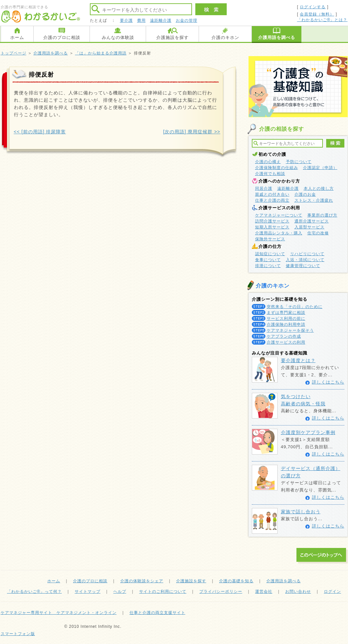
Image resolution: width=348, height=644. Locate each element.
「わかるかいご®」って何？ (34, 592)
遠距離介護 (161, 20)
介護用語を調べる (277, 37)
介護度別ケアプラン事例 (308, 432)
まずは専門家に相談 (286, 313)
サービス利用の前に (286, 319)
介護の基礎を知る (236, 581)
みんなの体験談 (118, 37)
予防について (299, 162)
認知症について (270, 254)
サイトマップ (88, 592)
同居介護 (264, 188)
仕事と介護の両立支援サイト (157, 613)
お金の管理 (187, 20)
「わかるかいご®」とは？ (322, 20)
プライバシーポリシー (221, 592)
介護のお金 (305, 194)
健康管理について (303, 266)
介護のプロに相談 (62, 37)
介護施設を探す (173, 37)
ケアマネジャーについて (279, 215)
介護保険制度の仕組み (277, 168)
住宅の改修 (318, 233)
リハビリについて (307, 254)
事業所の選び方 (322, 215)
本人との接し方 (319, 188)
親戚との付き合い (272, 194)
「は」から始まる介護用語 (101, 53)
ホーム (17, 37)
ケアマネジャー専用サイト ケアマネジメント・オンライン (59, 613)
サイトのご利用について (163, 592)
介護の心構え (268, 162)
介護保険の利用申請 (286, 324)
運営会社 (264, 592)
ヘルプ (120, 592)
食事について (268, 260)
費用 (141, 20)
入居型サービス (309, 227)
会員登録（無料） (317, 14)
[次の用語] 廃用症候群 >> (192, 132)
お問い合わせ (298, 592)
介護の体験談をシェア (142, 581)
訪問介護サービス (272, 221)
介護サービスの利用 (286, 342)
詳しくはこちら (328, 382)
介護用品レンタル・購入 (279, 233)
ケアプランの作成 (284, 336)
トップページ (14, 53)
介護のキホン (225, 37)
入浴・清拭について (305, 260)
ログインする (313, 7)
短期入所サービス (272, 227)
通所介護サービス (312, 221)
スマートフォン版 (18, 634)
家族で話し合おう (301, 512)
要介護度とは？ (298, 360)
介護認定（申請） (320, 168)
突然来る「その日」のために (295, 307)
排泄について (268, 266)
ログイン (332, 592)
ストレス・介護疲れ (314, 200)
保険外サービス (270, 239)
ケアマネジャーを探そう (290, 330)
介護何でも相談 (270, 174)
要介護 (126, 20)
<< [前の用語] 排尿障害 (40, 132)
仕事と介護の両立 (272, 200)
